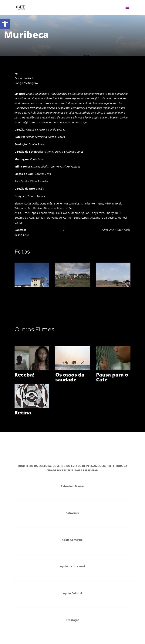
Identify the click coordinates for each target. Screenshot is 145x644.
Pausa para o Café (112, 377)
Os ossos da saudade (70, 377)
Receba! (24, 375)
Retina (23, 413)
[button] (5, 24)
